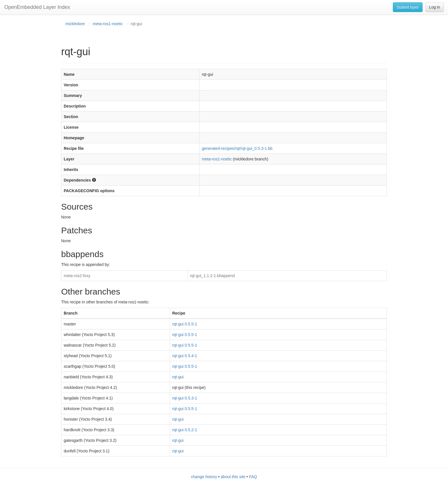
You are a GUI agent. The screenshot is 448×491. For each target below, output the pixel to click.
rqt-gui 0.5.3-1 (185, 398)
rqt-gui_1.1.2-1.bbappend (212, 276)
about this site (233, 477)
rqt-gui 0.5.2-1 (185, 430)
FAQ (253, 477)
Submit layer (408, 7)
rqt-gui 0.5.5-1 (185, 324)
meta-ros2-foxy (77, 276)
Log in (435, 7)
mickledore (75, 24)
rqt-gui (178, 377)
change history (204, 477)
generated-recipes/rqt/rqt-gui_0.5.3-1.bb (237, 148)
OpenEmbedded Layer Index (37, 7)
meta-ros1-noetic (108, 24)
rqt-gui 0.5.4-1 (185, 356)
